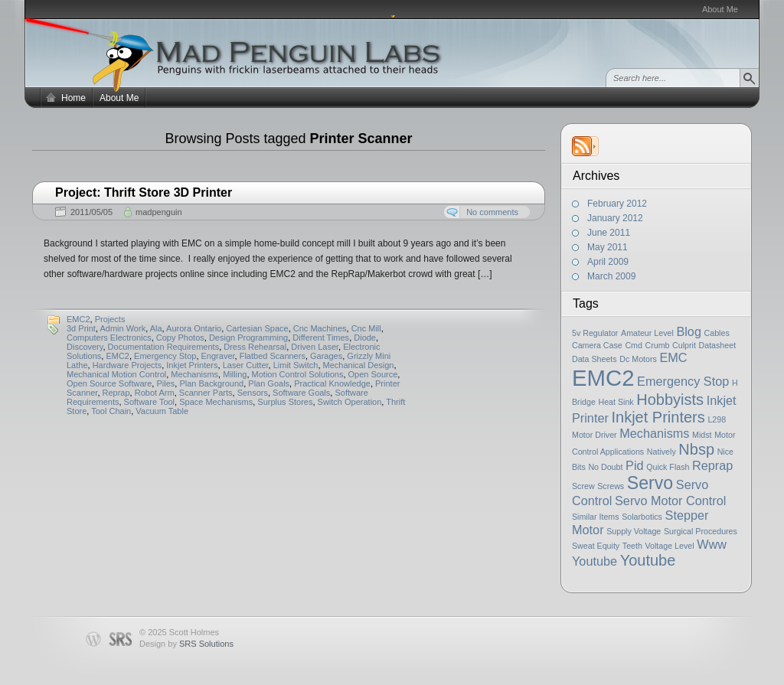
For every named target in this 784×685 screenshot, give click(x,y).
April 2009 (608, 262)
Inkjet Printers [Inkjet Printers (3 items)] (658, 417)
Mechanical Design (359, 365)
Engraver (218, 356)
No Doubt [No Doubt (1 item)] (605, 467)
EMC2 (78, 319)
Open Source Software (109, 383)
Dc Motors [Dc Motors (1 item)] (638, 359)
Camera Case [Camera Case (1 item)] (597, 345)
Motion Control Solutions (298, 374)
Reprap (116, 393)
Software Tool (149, 402)
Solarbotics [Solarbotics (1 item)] (642, 517)
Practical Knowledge (332, 383)
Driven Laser (315, 347)
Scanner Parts (206, 393)
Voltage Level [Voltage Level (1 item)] (670, 546)
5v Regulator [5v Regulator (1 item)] (595, 333)
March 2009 (611, 276)
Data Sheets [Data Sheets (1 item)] (595, 359)
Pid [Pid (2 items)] (635, 465)
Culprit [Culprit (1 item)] (684, 345)
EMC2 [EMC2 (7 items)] (603, 378)
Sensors (253, 393)
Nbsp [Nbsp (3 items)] (696, 449)
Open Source (373, 374)
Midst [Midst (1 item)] (702, 435)
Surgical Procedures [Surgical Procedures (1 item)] (701, 531)
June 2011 (609, 233)
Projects (110, 319)
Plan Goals (269, 383)
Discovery (85, 347)
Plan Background (211, 383)
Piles (165, 383)
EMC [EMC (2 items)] (673, 357)
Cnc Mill (366, 328)
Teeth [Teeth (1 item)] (632, 546)
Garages (326, 356)
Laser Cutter (246, 365)
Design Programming (248, 338)
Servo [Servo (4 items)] (650, 483)
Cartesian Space (257, 328)
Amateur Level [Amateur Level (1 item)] (647, 333)
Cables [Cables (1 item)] (717, 333)
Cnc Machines (320, 328)
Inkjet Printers (192, 365)
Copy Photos (180, 338)
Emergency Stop (165, 356)
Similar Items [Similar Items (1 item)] (596, 517)
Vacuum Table (162, 411)
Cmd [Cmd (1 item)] (634, 345)
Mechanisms (194, 374)
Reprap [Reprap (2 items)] (712, 465)
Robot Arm (155, 393)
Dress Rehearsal (255, 347)
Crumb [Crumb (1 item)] (658, 345)
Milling (235, 374)
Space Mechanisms (216, 402)
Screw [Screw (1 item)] (583, 486)
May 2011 (608, 247)
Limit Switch (296, 365)
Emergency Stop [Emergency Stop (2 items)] (683, 381)
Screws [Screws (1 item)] (611, 486)
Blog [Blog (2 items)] (689, 331)
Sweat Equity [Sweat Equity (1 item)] (596, 546)
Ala (156, 328)
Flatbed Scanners (273, 356)
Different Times (321, 338)
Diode (365, 338)
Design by (186, 644)
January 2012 (615, 218)
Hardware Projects (127, 365)
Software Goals (301, 393)
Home (73, 98)
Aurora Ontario (194, 328)
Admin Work (122, 328)
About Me (720, 9)
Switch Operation (350, 402)
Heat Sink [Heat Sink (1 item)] (616, 402)
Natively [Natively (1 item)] (661, 452)
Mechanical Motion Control (116, 374)
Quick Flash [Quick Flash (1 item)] (668, 467)
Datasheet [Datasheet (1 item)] (718, 345)
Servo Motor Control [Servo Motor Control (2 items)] (670, 501)
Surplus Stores (285, 402)
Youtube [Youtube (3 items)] (648, 560)
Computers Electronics (109, 338)
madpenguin (159, 212)
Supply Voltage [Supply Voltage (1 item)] (634, 531)
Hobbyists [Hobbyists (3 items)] (670, 400)
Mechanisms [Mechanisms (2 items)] (654, 433)
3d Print (81, 328)
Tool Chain (111, 411)
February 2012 (617, 204)
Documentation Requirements (164, 347)
